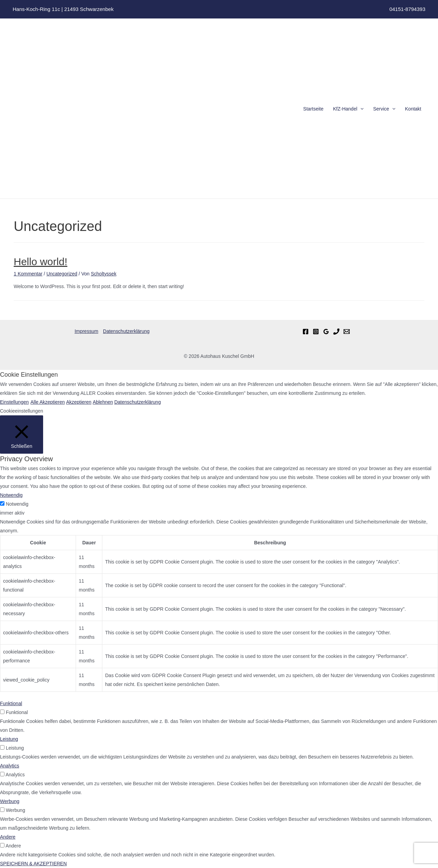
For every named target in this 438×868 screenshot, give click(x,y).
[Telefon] (336, 332)
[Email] (347, 332)
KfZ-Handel (348, 109)
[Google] (326, 332)
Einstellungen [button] (14, 402)
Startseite (313, 109)
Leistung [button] (9, 739)
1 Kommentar (28, 274)
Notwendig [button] (11, 495)
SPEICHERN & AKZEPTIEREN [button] (33, 864)
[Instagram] (316, 332)
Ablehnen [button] (102, 402)
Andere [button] (8, 837)
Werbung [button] (10, 801)
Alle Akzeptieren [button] (48, 402)
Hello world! (41, 262)
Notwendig (17, 504)
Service (384, 109)
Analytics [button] (10, 766)
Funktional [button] (11, 703)
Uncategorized (62, 274)
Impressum (86, 331)
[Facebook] (306, 332)
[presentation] (360, 109)
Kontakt (413, 109)
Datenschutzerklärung (126, 331)
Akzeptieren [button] (79, 402)
